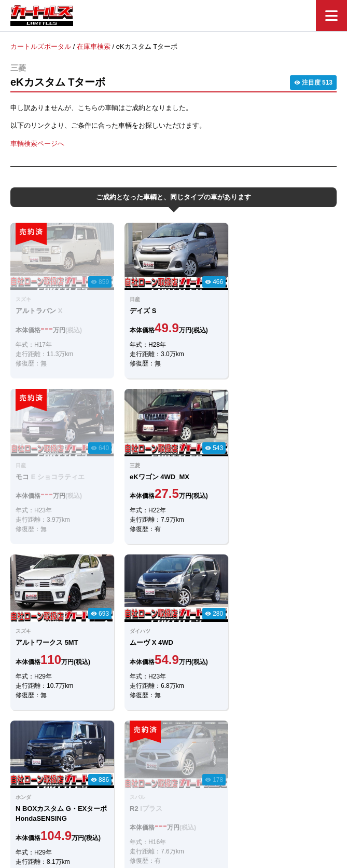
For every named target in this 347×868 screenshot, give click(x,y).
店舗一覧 (225, 809)
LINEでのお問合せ (174, 640)
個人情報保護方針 (278, 809)
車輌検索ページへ (37, 143)
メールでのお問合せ (174, 669)
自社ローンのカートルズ (162, 809)
